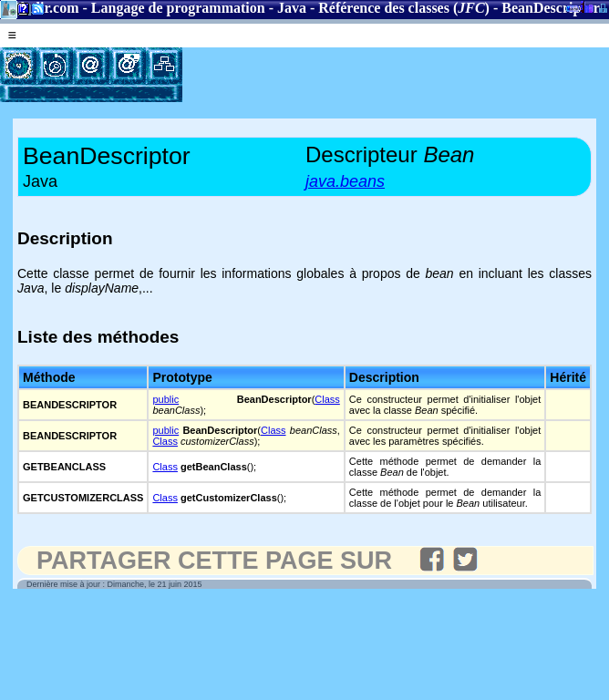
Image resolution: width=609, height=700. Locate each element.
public (165, 399)
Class (327, 399)
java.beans (345, 181)
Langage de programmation (178, 8)
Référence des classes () (404, 8)
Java (292, 8)
